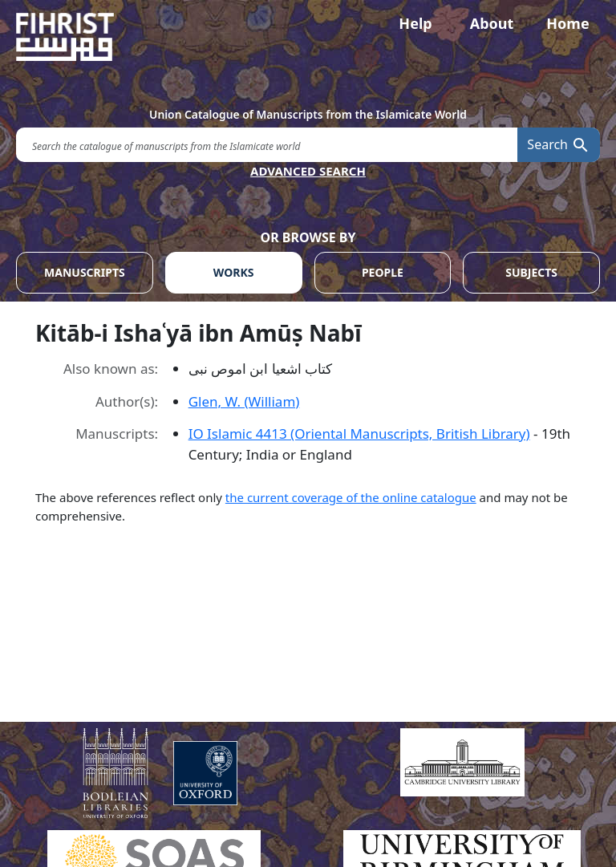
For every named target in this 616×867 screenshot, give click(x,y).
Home (567, 23)
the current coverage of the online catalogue (351, 497)
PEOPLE (383, 272)
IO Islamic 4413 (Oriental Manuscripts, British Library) (359, 433)
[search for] (267, 145)
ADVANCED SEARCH (308, 171)
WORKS (234, 272)
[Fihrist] (308, 37)
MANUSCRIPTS (85, 272)
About (492, 23)
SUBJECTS (531, 272)
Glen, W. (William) (244, 401)
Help (415, 23)
